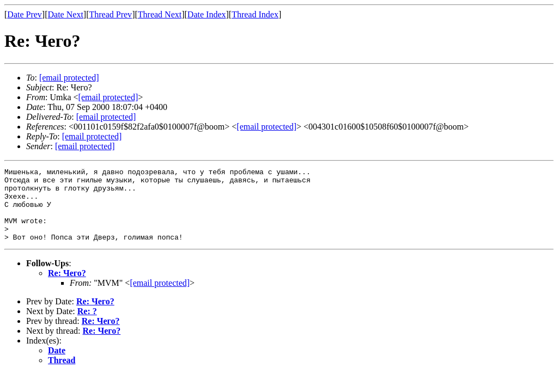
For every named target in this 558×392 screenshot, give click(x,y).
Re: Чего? (67, 288)
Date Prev (25, 14)
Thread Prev (110, 14)
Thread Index (255, 14)
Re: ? (87, 326)
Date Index (207, 14)
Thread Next (160, 14)
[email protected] (106, 117)
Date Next (66, 14)
